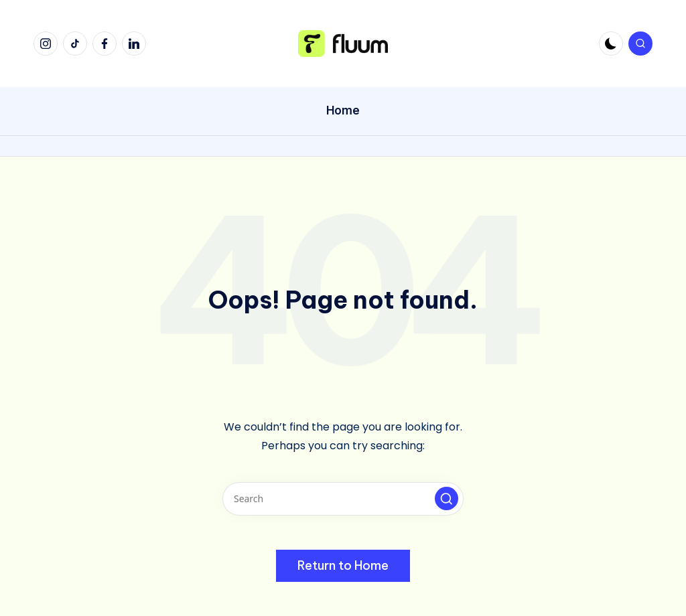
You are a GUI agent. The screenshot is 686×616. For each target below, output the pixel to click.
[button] (447, 498)
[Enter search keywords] (343, 499)
